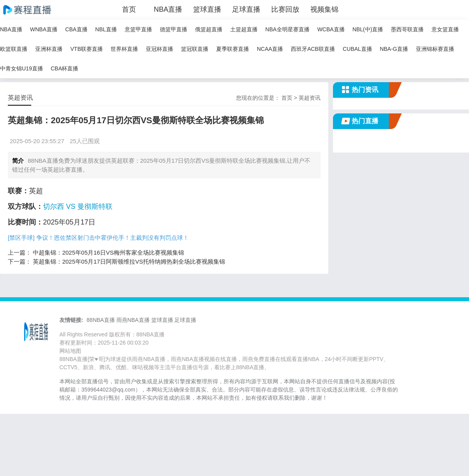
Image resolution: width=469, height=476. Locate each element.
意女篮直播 (445, 29)
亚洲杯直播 (49, 49)
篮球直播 (207, 9)
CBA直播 (76, 29)
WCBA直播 (331, 29)
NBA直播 (168, 9)
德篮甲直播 (174, 29)
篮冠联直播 (195, 49)
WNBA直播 (44, 29)
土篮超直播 (244, 29)
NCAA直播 (270, 49)
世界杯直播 (124, 49)
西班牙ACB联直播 (313, 49)
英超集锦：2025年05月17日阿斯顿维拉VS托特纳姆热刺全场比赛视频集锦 (129, 261)
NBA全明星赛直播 (287, 29)
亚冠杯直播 (159, 49)
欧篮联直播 (14, 49)
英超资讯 (310, 98)
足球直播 (246, 9)
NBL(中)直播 (368, 29)
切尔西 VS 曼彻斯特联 (78, 207)
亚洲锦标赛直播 (435, 49)
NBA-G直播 (394, 49)
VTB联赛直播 (87, 49)
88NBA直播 (101, 320)
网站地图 (70, 351)
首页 (129, 9)
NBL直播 (106, 29)
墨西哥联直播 (407, 29)
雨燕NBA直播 (133, 320)
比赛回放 (285, 9)
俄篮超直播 (209, 29)
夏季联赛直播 (233, 49)
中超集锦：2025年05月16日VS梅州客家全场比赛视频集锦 (108, 252)
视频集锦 (324, 9)
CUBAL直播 (357, 49)
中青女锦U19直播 (21, 68)
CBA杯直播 (65, 68)
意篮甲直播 (138, 29)
